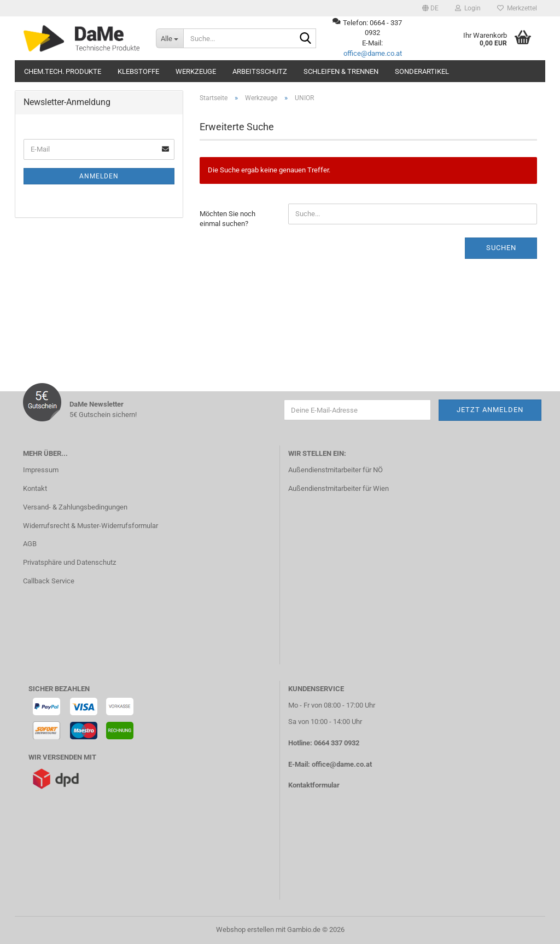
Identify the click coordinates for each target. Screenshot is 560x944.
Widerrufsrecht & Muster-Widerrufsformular (91, 526)
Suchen (501, 248)
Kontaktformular (314, 785)
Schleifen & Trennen (341, 71)
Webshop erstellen (245, 929)
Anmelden (99, 176)
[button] (430, 8)
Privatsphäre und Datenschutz (69, 562)
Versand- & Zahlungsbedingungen (75, 507)
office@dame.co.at (373, 53)
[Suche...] (170, 38)
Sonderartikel (422, 71)
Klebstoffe (138, 71)
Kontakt (35, 488)
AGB (30, 544)
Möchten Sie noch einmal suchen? (227, 219)
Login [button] (468, 8)
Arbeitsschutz (260, 71)
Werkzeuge (196, 71)
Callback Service (49, 581)
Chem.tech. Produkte (63, 71)
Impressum (41, 470)
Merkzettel (517, 8)
